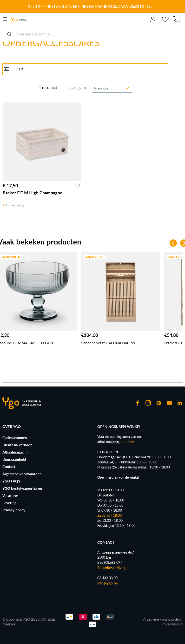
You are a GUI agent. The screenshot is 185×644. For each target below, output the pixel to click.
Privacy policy (14, 510)
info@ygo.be (108, 583)
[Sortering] (112, 88)
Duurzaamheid (14, 459)
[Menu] (5, 19)
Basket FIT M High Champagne (33, 193)
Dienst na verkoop (17, 445)
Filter (13, 69)
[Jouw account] (153, 19)
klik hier (127, 442)
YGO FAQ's (11, 481)
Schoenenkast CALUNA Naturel (108, 343)
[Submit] (9, 34)
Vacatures (10, 495)
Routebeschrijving (112, 568)
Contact (9, 467)
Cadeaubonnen (15, 438)
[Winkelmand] (177, 19)
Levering (9, 503)
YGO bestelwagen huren (22, 488)
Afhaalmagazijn (15, 452)
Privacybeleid (172, 624)
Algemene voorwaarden (22, 474)
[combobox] (92, 34)
